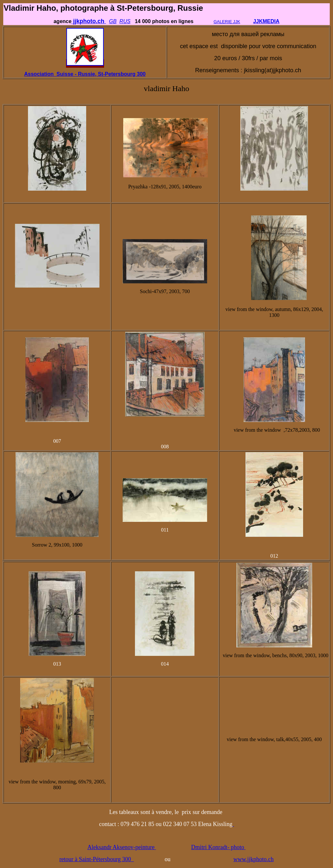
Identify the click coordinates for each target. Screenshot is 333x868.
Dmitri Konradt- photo (218, 847)
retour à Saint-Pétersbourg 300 (97, 859)
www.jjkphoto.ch (254, 859)
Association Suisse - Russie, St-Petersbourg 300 (85, 74)
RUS (125, 21)
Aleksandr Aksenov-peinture (122, 847)
